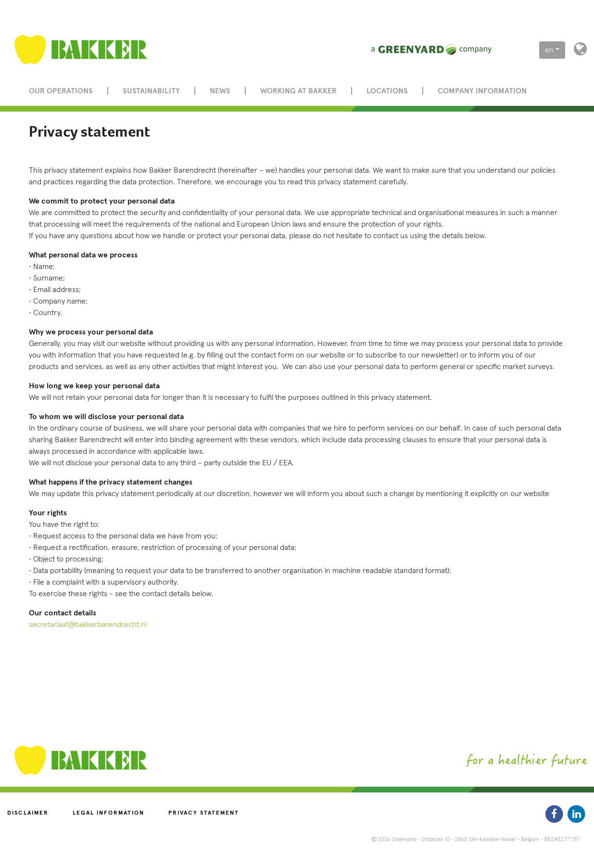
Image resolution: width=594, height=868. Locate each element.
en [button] (549, 50)
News (220, 91)
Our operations (61, 91)
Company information (482, 91)
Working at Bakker (298, 91)
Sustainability (151, 91)
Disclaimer (28, 813)
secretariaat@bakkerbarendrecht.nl (88, 625)
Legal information (108, 813)
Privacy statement (204, 813)
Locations (387, 91)
